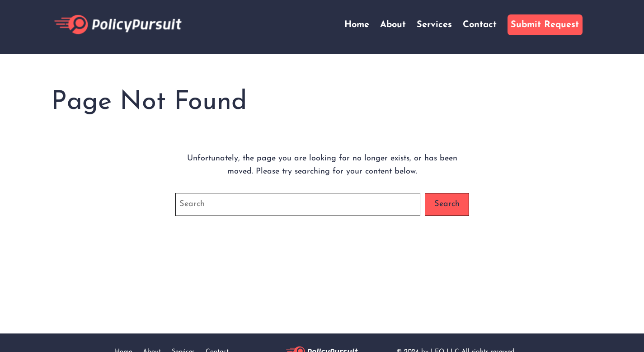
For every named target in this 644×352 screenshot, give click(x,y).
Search (447, 204)
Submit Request (545, 25)
